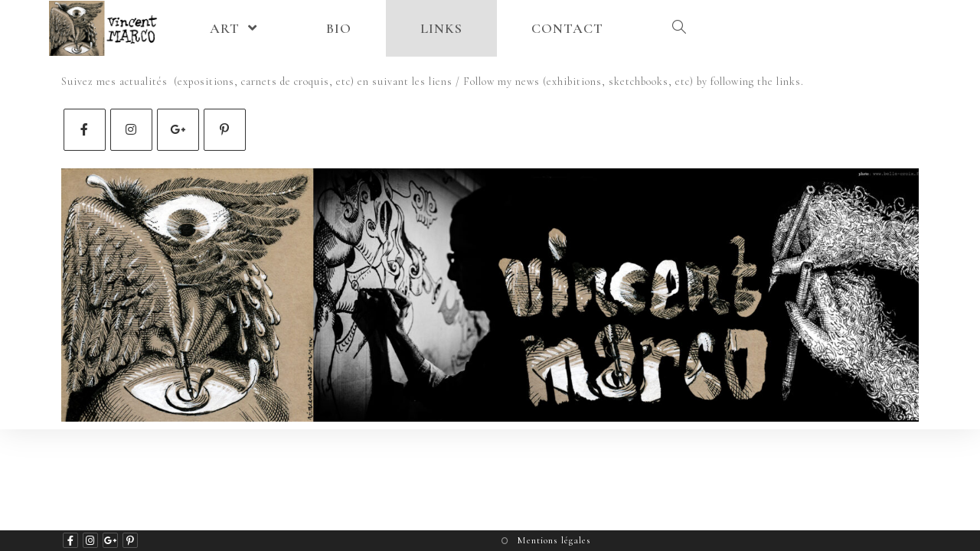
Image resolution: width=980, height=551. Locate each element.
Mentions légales (554, 540)
